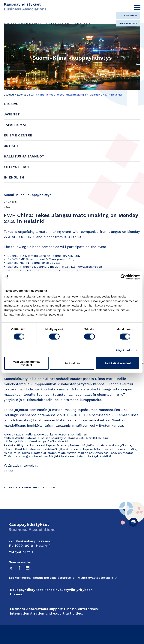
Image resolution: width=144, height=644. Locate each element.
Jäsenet (12, 114)
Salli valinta (72, 363)
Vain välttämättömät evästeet (26, 363)
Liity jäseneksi (128, 15)
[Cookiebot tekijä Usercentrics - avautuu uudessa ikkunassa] (123, 277)
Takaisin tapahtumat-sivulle (29, 487)
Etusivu (9, 95)
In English (14, 177)
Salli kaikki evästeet (118, 363)
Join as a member (128, 23)
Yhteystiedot (17, 167)
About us (83, 24)
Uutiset (11, 146)
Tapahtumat (15, 125)
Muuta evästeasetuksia (97, 578)
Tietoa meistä (58, 24)
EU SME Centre (18, 135)
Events (22, 95)
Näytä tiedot (124, 350)
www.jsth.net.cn (90, 267)
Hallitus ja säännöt (24, 156)
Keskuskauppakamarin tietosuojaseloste (42, 578)
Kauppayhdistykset (20, 24)
